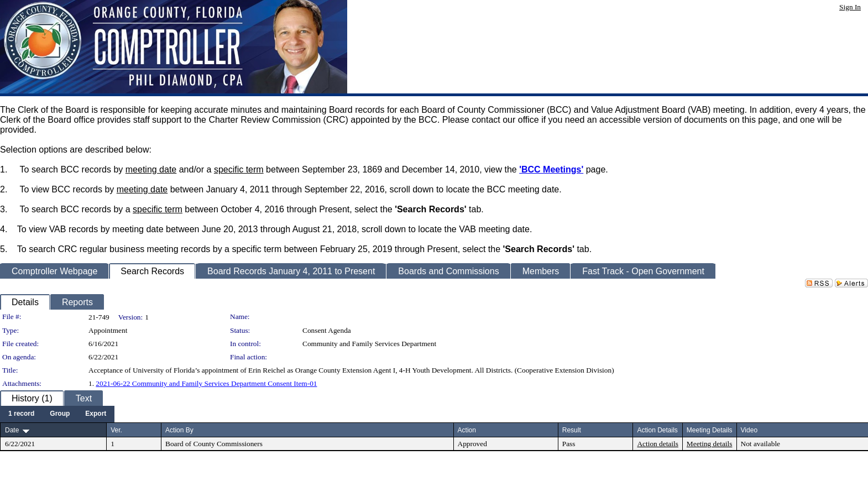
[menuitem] (21, 414)
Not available (760, 444)
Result (572, 430)
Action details (657, 444)
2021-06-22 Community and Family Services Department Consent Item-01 (206, 383)
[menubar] (57, 414)
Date (12, 430)
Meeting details (710, 444)
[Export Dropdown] (96, 414)
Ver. (116, 430)
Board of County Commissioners (214, 444)
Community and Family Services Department (369, 344)
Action (467, 430)
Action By (179, 430)
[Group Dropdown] (60, 414)
